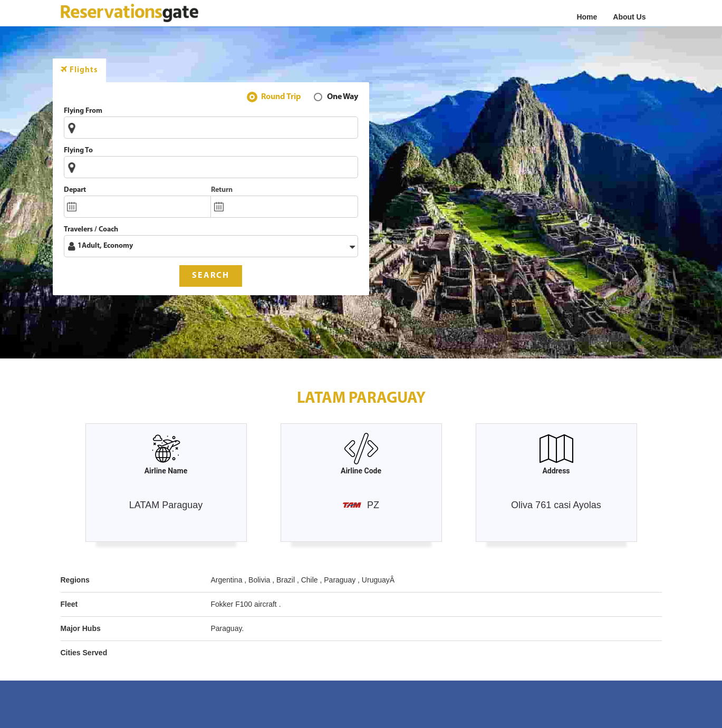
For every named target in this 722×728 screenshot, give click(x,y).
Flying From (83, 111)
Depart (75, 190)
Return (222, 190)
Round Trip (281, 98)
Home (587, 17)
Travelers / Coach (91, 230)
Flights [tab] (79, 70)
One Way (343, 98)
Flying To (78, 151)
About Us (629, 17)
